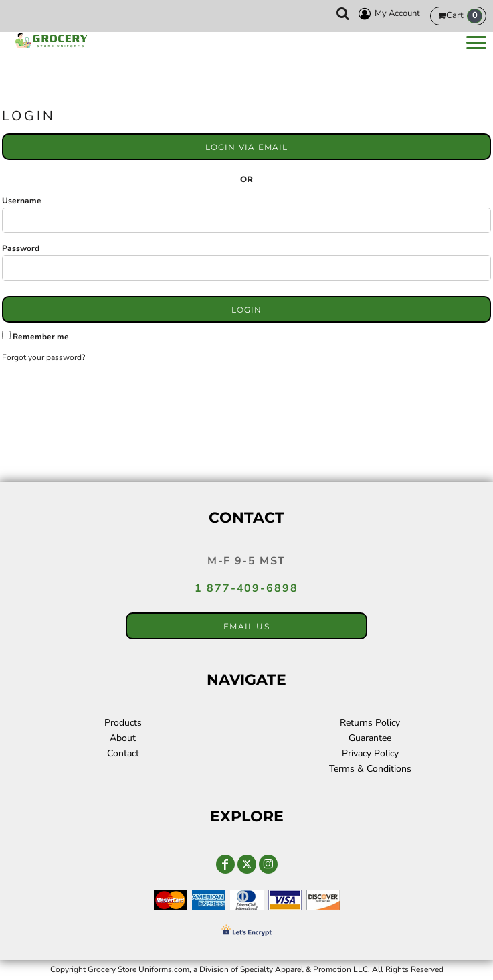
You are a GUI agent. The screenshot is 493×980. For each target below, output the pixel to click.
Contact (123, 753)
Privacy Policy (370, 753)
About (123, 738)
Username (22, 201)
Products (123, 723)
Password (21, 248)
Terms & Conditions (370, 769)
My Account (387, 14)
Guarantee (370, 738)
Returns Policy (370, 723)
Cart (464, 16)
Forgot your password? (43, 357)
